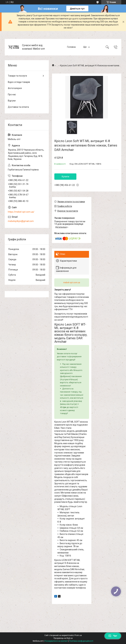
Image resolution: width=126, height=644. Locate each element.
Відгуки (12, 101)
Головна (71, 47)
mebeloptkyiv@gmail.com (21, 221)
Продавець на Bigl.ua (63, 638)
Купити (65, 177)
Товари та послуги (17, 76)
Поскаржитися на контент (56, 641)
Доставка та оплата (18, 107)
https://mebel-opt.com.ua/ (21, 212)
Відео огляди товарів (19, 82)
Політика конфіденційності (81, 641)
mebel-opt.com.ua (72, 282)
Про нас (12, 94)
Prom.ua (78, 635)
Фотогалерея (15, 88)
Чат (113, 636)
